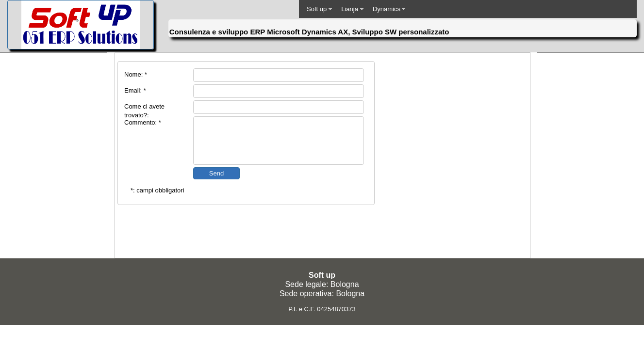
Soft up (317, 9)
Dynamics (387, 9)
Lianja (350, 9)
